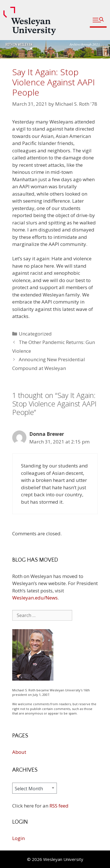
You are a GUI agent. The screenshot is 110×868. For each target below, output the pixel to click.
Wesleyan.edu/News (35, 598)
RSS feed (59, 806)
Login (18, 838)
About (19, 752)
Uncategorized (35, 334)
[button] (98, 20)
